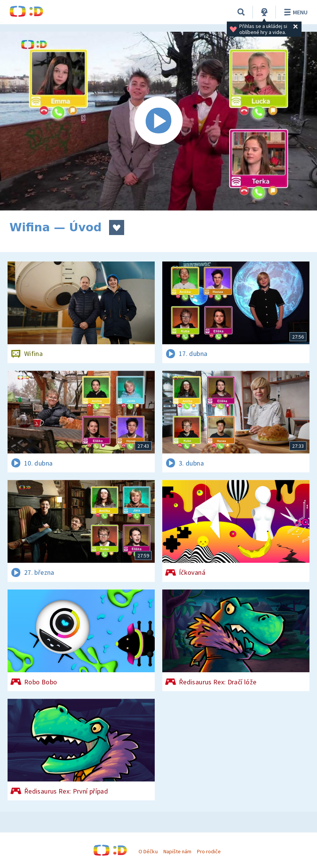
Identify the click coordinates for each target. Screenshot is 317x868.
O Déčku (148, 851)
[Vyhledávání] (241, 12)
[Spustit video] (158, 121)
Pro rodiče (209, 851)
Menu (295, 12)
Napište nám (177, 851)
